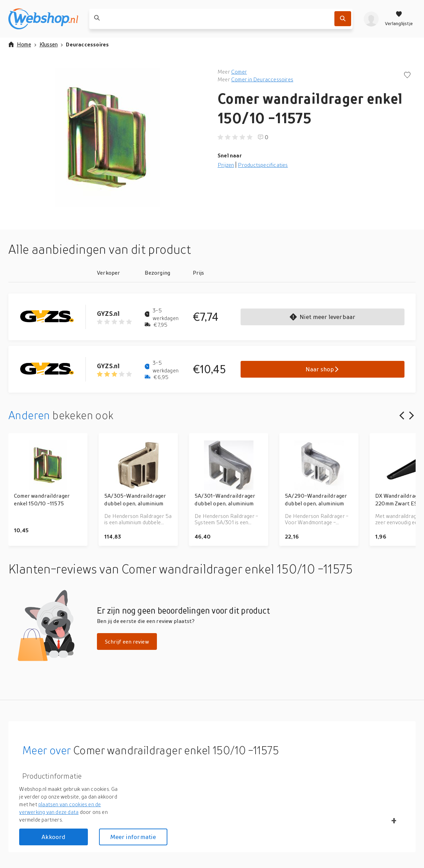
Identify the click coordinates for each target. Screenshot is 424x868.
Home (20, 44)
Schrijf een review (127, 641)
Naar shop (323, 369)
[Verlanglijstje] (399, 19)
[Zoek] (343, 19)
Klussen (48, 44)
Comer (239, 72)
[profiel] (371, 19)
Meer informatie (133, 837)
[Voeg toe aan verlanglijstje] (407, 76)
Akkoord (53, 837)
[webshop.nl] (43, 19)
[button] (107, 138)
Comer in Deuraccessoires (262, 79)
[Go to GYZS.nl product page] (53, 317)
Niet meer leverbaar (323, 317)
